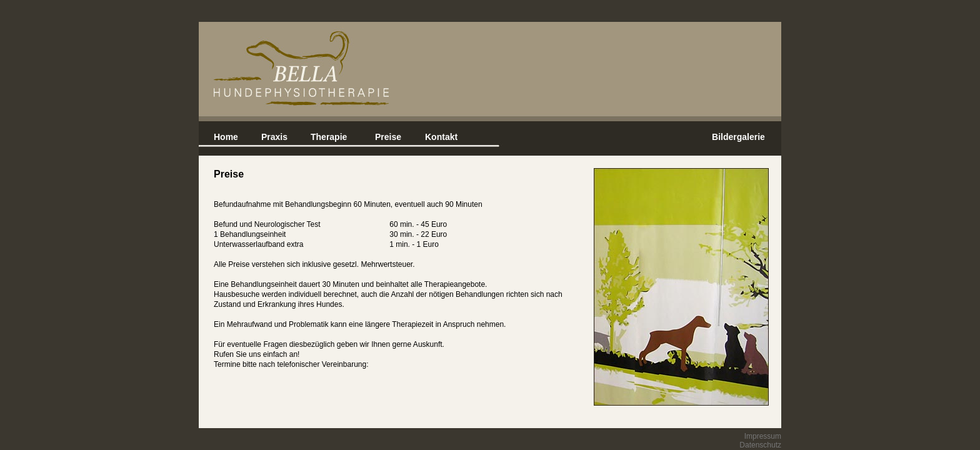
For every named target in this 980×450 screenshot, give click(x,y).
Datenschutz (760, 445)
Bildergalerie (738, 137)
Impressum (763, 436)
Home (226, 137)
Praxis (274, 137)
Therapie (329, 137)
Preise (388, 137)
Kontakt (441, 137)
